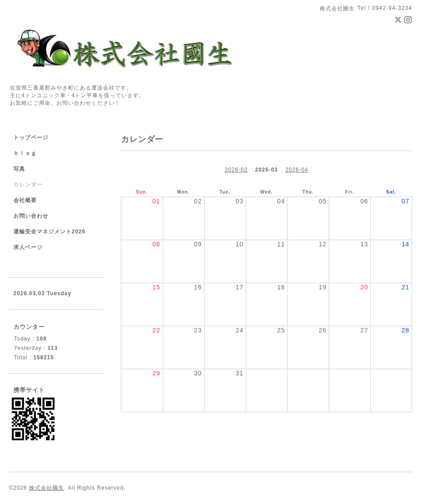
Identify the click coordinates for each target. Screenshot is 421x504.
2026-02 (236, 170)
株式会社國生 (47, 488)
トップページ (31, 138)
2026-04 (297, 170)
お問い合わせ (31, 216)
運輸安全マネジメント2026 (49, 232)
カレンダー (28, 185)
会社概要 (25, 200)
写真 (19, 169)
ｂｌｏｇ (25, 153)
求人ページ (28, 247)
